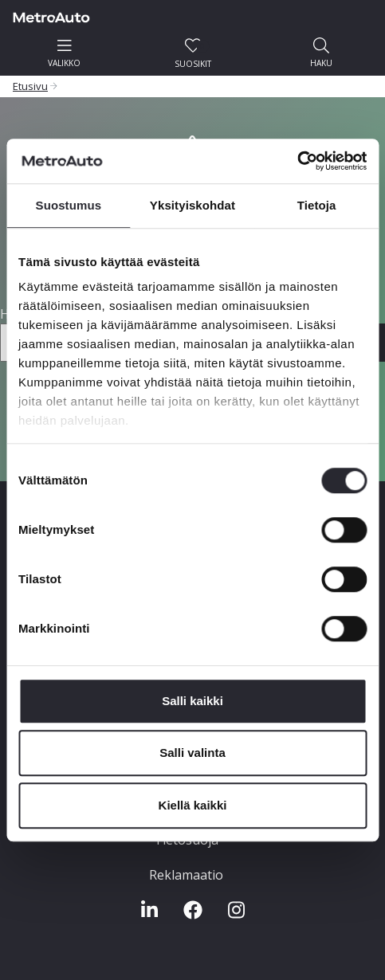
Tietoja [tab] (317, 205)
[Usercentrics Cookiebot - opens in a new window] (297, 161)
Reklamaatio (186, 875)
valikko (64, 53)
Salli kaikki (192, 701)
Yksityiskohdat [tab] (192, 205)
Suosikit (193, 53)
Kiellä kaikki (193, 805)
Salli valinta (192, 753)
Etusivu (30, 86)
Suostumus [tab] (69, 205)
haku (321, 53)
